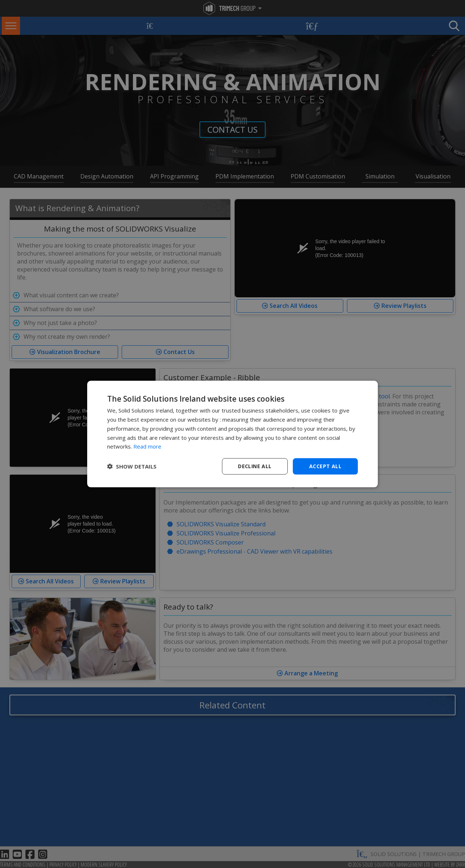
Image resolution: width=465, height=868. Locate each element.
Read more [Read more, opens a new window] (147, 446)
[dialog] (232, 434)
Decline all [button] (255, 466)
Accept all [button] (325, 466)
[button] (132, 466)
